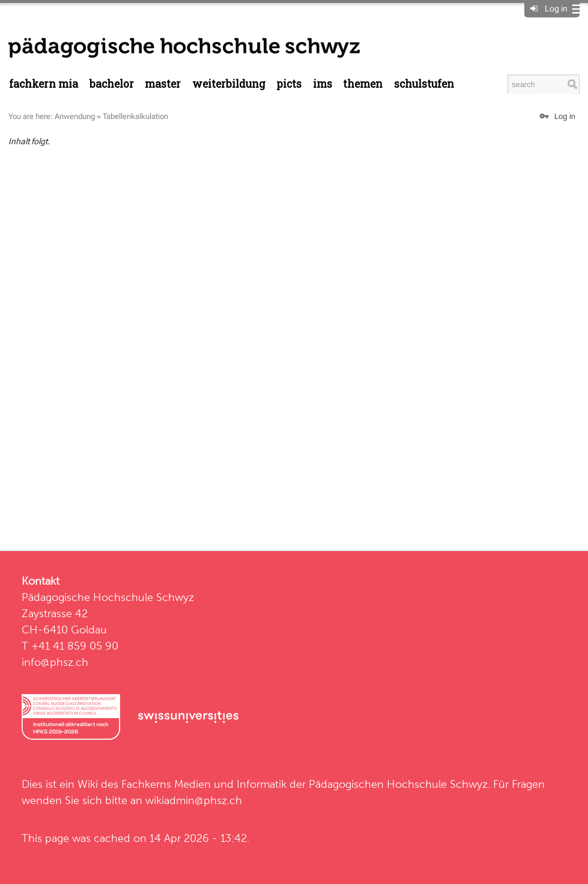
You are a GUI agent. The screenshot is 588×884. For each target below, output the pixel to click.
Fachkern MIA (44, 84)
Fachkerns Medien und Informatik (204, 784)
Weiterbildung (229, 84)
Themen (363, 84)
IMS (323, 84)
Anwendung (75, 116)
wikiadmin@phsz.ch (194, 800)
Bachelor (112, 84)
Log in (556, 8)
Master (163, 84)
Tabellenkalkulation (135, 116)
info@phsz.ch (55, 662)
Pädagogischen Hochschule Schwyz (398, 784)
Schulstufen (424, 84)
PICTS (289, 84)
